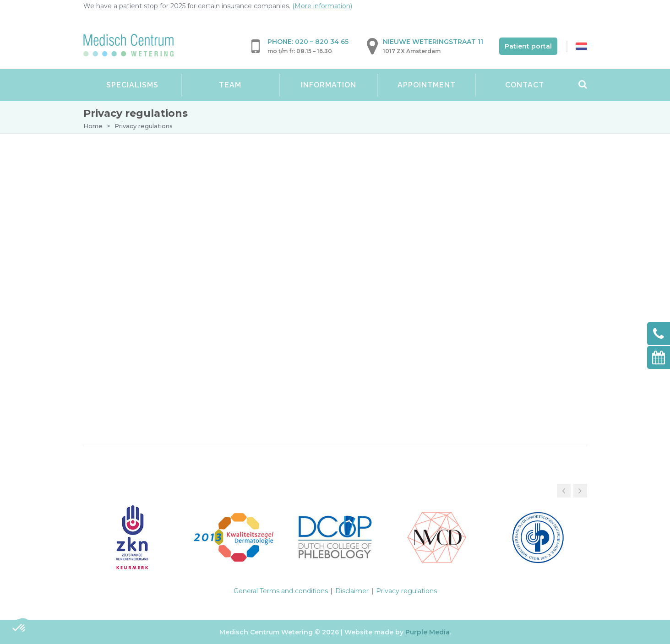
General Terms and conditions (281, 591)
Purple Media (428, 632)
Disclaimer (352, 591)
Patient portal (528, 46)
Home (93, 126)
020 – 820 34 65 (322, 42)
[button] (580, 491)
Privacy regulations (406, 591)
